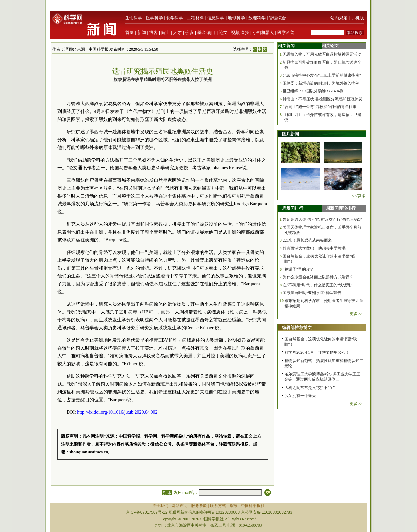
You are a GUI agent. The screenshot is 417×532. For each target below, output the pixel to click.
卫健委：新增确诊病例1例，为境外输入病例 (321, 83)
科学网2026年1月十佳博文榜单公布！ (317, 352)
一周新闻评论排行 (339, 208)
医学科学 (154, 18)
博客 (153, 33)
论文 (223, 33)
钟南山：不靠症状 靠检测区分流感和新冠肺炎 (322, 99)
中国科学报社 (253, 506)
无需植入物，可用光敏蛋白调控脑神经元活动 (322, 54)
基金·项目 (207, 33)
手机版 (357, 18)
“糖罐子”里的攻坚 (298, 269)
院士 (166, 33)
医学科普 (286, 33)
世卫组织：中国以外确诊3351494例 (313, 91)
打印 (167, 493)
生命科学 (134, 18)
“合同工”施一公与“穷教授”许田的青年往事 (319, 107)
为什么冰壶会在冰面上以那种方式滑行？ (318, 277)
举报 (233, 506)
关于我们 (160, 506)
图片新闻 (290, 134)
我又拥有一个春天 (300, 396)
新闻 (142, 33)
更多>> (356, 314)
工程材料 (195, 18)
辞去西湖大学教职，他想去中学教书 (314, 248)
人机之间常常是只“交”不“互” (310, 388)
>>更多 (359, 196)
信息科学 (216, 18)
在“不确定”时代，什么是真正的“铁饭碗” (318, 285)
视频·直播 (240, 33)
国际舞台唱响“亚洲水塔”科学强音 (312, 293)
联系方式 (218, 506)
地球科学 (236, 18)
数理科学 (257, 18)
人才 (177, 33)
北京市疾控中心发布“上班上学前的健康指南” (322, 75)
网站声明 (180, 506)
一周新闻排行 (290, 208)
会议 (189, 33)
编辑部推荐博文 (297, 327)
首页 (129, 33)
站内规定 (339, 18)
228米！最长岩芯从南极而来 (307, 240)
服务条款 (199, 506)
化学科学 (175, 18)
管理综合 (277, 18)
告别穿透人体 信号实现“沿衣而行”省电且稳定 (322, 219)
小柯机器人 (263, 33)
